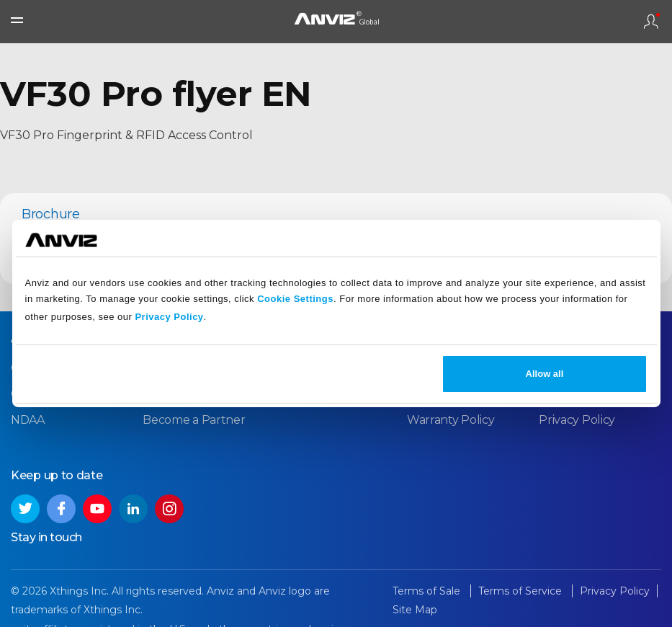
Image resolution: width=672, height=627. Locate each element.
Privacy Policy (169, 317)
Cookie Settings (295, 299)
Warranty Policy (451, 420)
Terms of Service (521, 591)
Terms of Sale (428, 591)
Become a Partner (194, 420)
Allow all (545, 374)
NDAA (28, 420)
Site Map (415, 610)
